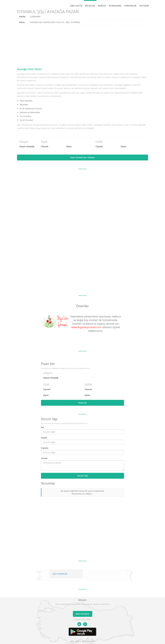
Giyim (69, 146)
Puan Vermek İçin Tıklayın (82, 157)
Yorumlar (130, 6)
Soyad (44, 438)
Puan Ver (82, 403)
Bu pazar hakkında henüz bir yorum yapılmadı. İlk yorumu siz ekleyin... (83, 492)
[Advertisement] (82, 46)
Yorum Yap (82, 476)
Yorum (44, 458)
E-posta (45, 448)
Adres (22, 22)
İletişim (144, 6)
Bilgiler (90, 6)
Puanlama (115, 6)
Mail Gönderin (83, 614)
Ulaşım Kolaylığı (27, 146)
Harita (102, 6)
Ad (42, 427)
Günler (22, 17)
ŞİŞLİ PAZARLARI (60, 574)
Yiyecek (45, 146)
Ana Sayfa (76, 6)
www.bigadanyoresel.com (86, 327)
